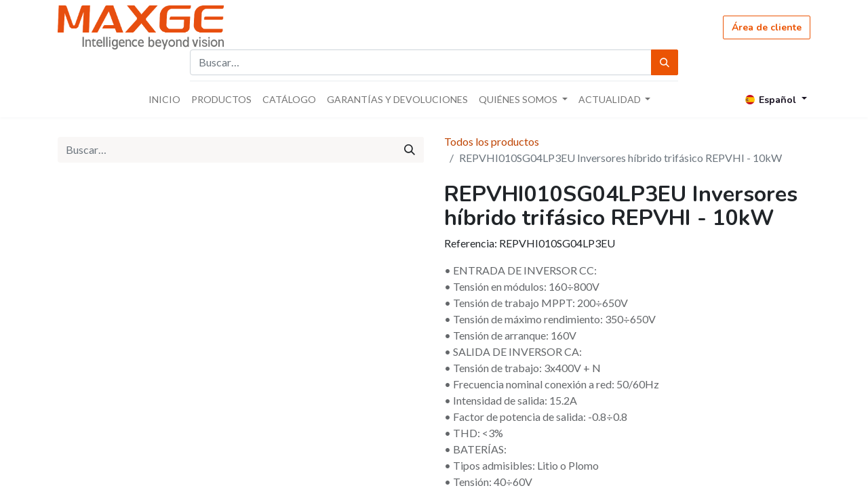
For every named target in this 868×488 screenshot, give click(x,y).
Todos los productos (492, 141)
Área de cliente (767, 27)
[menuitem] (164, 99)
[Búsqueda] (665, 62)
